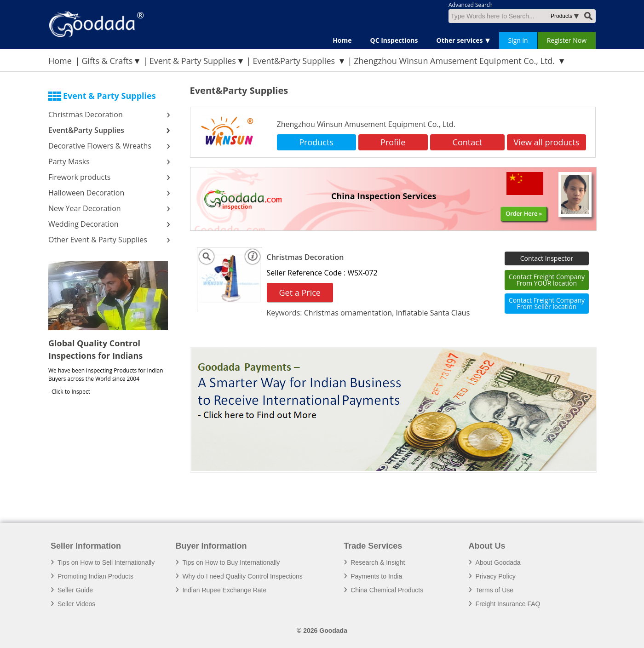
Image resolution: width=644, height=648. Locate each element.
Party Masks (70, 161)
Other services (460, 40)
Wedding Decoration (83, 224)
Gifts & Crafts (107, 61)
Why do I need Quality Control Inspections (242, 576)
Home (342, 40)
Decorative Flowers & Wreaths (101, 146)
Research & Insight (378, 562)
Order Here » (524, 213)
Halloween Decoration (86, 193)
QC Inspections (394, 40)
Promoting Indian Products (95, 576)
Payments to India (376, 576)
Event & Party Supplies (193, 61)
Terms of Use (494, 590)
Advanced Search (471, 5)
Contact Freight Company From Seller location (547, 303)
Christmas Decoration (86, 115)
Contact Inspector (547, 258)
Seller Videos (76, 604)
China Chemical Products (387, 590)
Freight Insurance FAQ (508, 604)
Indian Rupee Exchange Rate (224, 590)
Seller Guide (75, 590)
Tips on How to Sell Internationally (106, 562)
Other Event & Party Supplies (99, 240)
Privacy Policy (496, 576)
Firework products (80, 177)
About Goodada (498, 562)
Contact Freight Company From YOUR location (547, 280)
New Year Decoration (85, 208)
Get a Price (300, 292)
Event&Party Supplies (295, 61)
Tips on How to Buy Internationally (231, 562)
